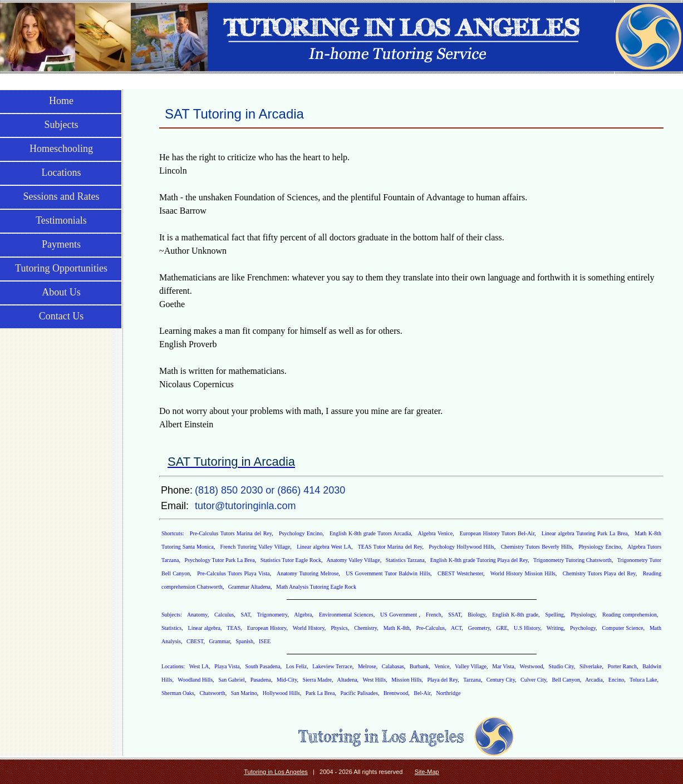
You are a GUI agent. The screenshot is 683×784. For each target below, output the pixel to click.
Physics (339, 628)
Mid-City (287, 680)
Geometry (479, 628)
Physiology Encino (600, 547)
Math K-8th (397, 628)
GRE (502, 628)
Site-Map (427, 772)
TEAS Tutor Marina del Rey (390, 547)
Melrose (367, 666)
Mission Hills (406, 680)
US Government (399, 615)
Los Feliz (297, 666)
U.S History (527, 628)
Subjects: (173, 615)
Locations (62, 172)
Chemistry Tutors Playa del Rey (599, 573)
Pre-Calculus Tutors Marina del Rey (231, 533)
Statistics (171, 628)
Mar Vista (503, 666)
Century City (501, 680)
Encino (616, 680)
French (434, 615)
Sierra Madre (317, 680)
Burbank (419, 666)
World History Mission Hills (523, 573)
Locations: (174, 666)
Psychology (583, 628)
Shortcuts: (174, 533)
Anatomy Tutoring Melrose (308, 573)
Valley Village (471, 666)
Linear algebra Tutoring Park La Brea (585, 533)
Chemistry (365, 628)
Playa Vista (227, 666)
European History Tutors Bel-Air (497, 533)
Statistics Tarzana (405, 560)
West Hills (374, 680)
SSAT (454, 615)
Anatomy (197, 615)
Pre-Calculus (430, 628)
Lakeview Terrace (332, 666)
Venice (442, 666)
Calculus (224, 615)
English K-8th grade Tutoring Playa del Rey (479, 560)
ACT (456, 628)
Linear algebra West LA (324, 547)
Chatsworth (213, 693)
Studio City (561, 666)
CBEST (195, 641)
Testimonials (61, 220)
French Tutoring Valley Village (255, 547)
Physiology (583, 615)
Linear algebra (205, 628)
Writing (555, 628)
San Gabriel (232, 680)
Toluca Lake (643, 680)
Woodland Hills (195, 680)
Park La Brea (320, 693)
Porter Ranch (623, 666)
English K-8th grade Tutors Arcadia (370, 533)
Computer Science (622, 628)
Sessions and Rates (62, 196)
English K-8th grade (515, 615)
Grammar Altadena (249, 587)
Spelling (554, 615)
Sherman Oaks (178, 693)
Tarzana (472, 680)
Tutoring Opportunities (61, 268)
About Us (61, 292)
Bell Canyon (566, 680)
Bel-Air (422, 693)
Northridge (448, 693)
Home (61, 101)
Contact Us (62, 316)
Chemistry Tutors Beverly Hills (537, 547)
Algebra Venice (436, 533)
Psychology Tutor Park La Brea (220, 560)
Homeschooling (61, 149)
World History (309, 628)
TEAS (234, 628)
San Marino (244, 693)
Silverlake (591, 666)
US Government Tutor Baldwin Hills (388, 573)
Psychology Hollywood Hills (461, 547)
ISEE (265, 641)
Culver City (533, 680)
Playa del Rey (442, 680)
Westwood (532, 666)
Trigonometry (272, 615)
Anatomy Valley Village (353, 560)
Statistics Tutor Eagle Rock (291, 560)
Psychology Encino (301, 533)
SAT (246, 615)
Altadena (347, 680)
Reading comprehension (630, 615)
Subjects (62, 125)
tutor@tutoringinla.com (245, 506)
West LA (199, 666)
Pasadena (261, 680)
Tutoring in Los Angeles (276, 772)
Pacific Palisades (359, 693)
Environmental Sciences (346, 615)
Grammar (219, 641)
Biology (476, 615)
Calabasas (393, 666)
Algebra (303, 615)
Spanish (244, 641)
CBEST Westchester (460, 573)
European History (267, 628)
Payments (61, 244)
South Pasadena (262, 666)
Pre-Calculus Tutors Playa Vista (233, 573)
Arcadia (594, 680)
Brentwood (396, 693)
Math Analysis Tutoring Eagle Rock (316, 587)
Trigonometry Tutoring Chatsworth (573, 560)
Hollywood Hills (281, 693)
